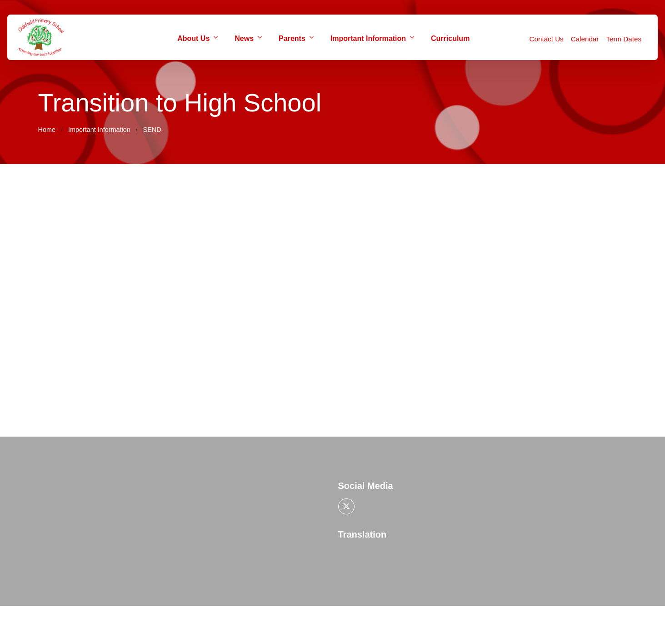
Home (47, 130)
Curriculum (450, 38)
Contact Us (547, 39)
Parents (292, 38)
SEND (152, 130)
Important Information (368, 38)
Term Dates (624, 39)
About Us (193, 38)
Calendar (585, 39)
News (244, 38)
